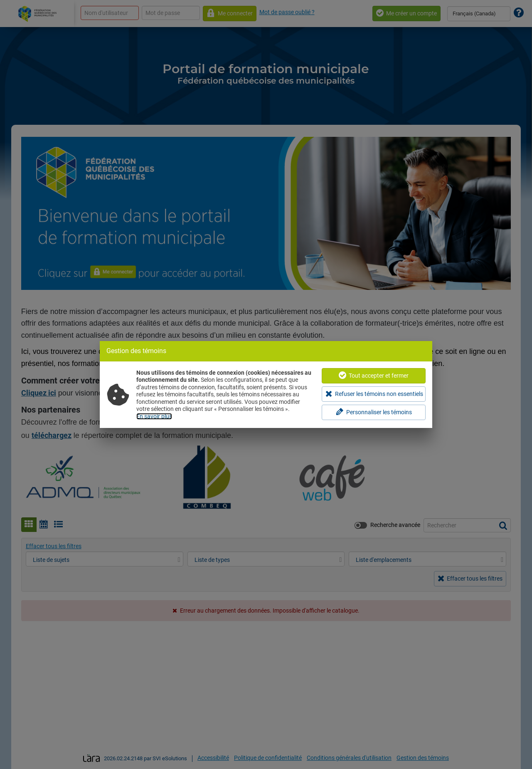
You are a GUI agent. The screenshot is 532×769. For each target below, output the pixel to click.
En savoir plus (154, 416)
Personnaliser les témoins (374, 412)
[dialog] (266, 384)
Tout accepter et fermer (374, 375)
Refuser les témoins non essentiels (374, 394)
